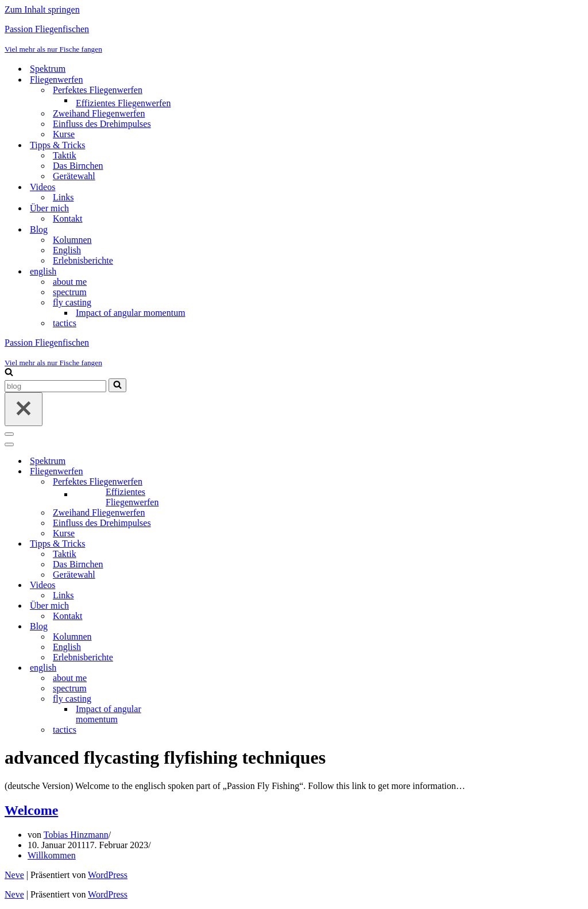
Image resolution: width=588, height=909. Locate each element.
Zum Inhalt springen (42, 9)
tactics (65, 323)
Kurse (64, 134)
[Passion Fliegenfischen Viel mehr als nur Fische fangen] (294, 39)
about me (70, 282)
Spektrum (48, 69)
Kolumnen (72, 240)
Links (63, 197)
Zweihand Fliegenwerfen (99, 113)
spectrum (70, 292)
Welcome (31, 810)
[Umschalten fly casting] (206, 699)
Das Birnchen (78, 166)
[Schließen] (24, 409)
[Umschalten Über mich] (206, 606)
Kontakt (68, 218)
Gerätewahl (74, 176)
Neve (14, 875)
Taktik (65, 155)
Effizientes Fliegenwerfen (123, 103)
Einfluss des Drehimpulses (102, 124)
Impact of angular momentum (131, 313)
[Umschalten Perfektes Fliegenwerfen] (206, 482)
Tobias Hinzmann (76, 835)
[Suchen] (9, 373)
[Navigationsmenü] (9, 434)
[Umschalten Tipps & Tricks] (206, 544)
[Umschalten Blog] (206, 627)
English (67, 250)
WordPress (108, 875)
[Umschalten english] (206, 668)
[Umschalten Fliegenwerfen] (206, 472)
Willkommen (52, 855)
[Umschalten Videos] (206, 585)
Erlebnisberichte (83, 260)
